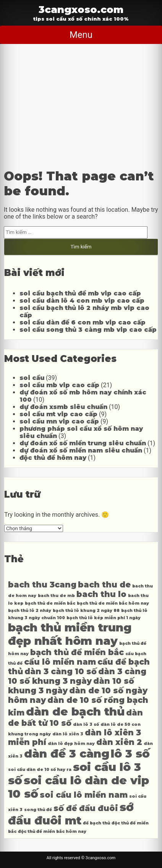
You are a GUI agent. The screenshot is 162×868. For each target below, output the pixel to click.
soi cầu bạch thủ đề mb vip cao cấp (80, 293)
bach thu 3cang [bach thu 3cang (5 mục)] (42, 585)
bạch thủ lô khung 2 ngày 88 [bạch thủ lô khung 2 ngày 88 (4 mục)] (86, 611)
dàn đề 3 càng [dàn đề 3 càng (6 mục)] (67, 754)
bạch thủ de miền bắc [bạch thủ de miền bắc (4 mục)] (50, 603)
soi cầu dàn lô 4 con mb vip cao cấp (82, 301)
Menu (81, 35)
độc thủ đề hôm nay (53, 458)
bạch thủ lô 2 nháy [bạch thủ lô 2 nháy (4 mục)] (30, 611)
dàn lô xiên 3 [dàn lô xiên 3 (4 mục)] (68, 734)
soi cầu (32, 378)
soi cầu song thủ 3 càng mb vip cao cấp (88, 330)
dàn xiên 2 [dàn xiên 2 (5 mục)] (119, 742)
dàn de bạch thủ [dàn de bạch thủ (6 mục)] (75, 711)
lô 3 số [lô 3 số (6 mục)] (130, 754)
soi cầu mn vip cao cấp (59, 421)
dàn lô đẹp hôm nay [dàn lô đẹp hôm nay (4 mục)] (71, 744)
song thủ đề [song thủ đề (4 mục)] (38, 810)
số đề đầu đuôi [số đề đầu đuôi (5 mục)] (86, 808)
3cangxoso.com (81, 9)
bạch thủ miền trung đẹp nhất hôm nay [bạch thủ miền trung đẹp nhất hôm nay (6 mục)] (70, 634)
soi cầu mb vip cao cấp (59, 385)
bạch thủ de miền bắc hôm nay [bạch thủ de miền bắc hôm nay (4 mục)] (113, 603)
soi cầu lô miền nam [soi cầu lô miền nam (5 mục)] (84, 795)
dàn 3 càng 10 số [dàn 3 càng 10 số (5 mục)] (61, 671)
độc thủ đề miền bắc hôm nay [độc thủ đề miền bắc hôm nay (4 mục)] (52, 831)
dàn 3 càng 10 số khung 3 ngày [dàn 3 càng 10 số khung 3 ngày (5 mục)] (77, 676)
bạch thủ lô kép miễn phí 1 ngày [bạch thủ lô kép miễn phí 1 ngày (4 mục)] (104, 618)
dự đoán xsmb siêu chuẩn (63, 407)
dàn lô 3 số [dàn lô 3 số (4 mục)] (86, 724)
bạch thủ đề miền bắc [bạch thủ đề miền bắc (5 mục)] (77, 652)
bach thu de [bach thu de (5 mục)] (104, 585)
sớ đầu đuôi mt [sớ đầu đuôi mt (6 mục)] (71, 814)
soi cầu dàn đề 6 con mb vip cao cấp (83, 322)
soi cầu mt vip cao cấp (58, 414)
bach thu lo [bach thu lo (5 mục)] (101, 594)
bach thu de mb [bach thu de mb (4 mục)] (56, 596)
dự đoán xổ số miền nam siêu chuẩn (81, 450)
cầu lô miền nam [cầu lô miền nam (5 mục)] (60, 662)
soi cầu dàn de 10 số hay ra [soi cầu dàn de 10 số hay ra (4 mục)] (40, 770)
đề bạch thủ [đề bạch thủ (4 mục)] (96, 823)
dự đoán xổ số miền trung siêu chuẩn (83, 443)
